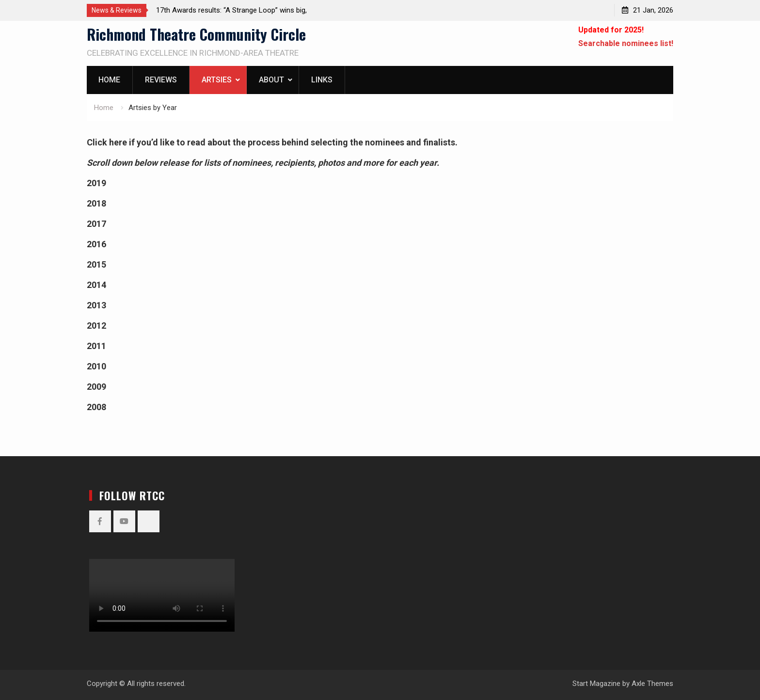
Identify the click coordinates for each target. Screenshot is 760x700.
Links (322, 80)
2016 (96, 244)
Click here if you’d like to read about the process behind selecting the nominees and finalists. (272, 142)
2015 (96, 264)
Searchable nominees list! (626, 43)
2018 (96, 203)
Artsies (217, 80)
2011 (96, 346)
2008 (96, 407)
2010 (96, 366)
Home (109, 80)
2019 (96, 183)
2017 (96, 224)
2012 (96, 326)
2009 (96, 387)
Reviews (161, 80)
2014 (96, 285)
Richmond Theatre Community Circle (196, 34)
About (271, 80)
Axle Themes (652, 684)
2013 (96, 305)
